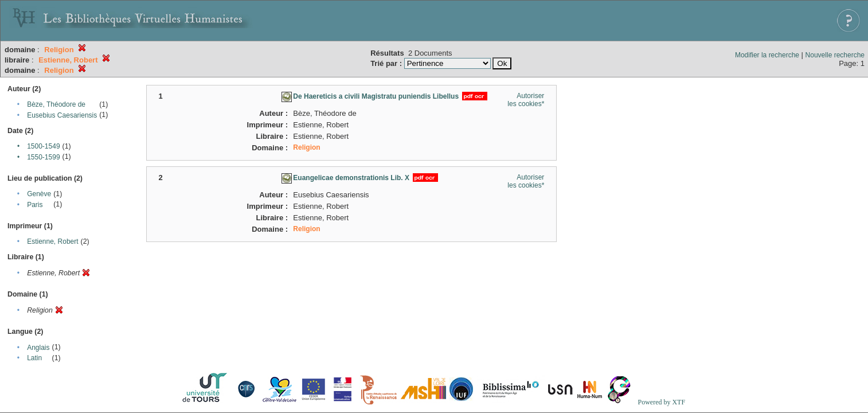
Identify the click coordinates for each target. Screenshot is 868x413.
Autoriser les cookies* (526, 100)
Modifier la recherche (767, 55)
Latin (34, 358)
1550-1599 (43, 157)
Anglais (38, 348)
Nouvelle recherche (835, 55)
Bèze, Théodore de (56, 104)
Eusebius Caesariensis (62, 115)
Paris (35, 205)
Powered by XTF (661, 402)
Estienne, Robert (52, 241)
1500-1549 (43, 146)
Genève (39, 194)
